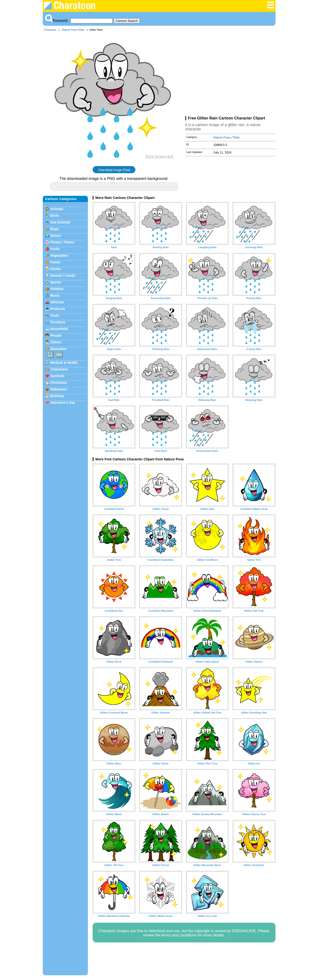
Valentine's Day (63, 403)
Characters (59, 369)
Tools (55, 315)
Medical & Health (64, 363)
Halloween (59, 389)
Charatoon (50, 30)
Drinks (56, 269)
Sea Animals (60, 222)
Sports (56, 282)
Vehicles (57, 302)
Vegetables (59, 256)
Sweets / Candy (63, 276)
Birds (55, 216)
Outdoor (57, 289)
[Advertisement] (230, 75)
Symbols (57, 376)
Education (59, 349)
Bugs (55, 229)
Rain (82, 30)
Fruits (55, 249)
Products (58, 309)
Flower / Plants (62, 242)
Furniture (58, 322)
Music (55, 295)
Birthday (57, 396)
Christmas (59, 383)
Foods (55, 262)
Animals (57, 209)
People (56, 335)
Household (59, 329)
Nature (56, 236)
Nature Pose (70, 30)
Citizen (56, 342)
